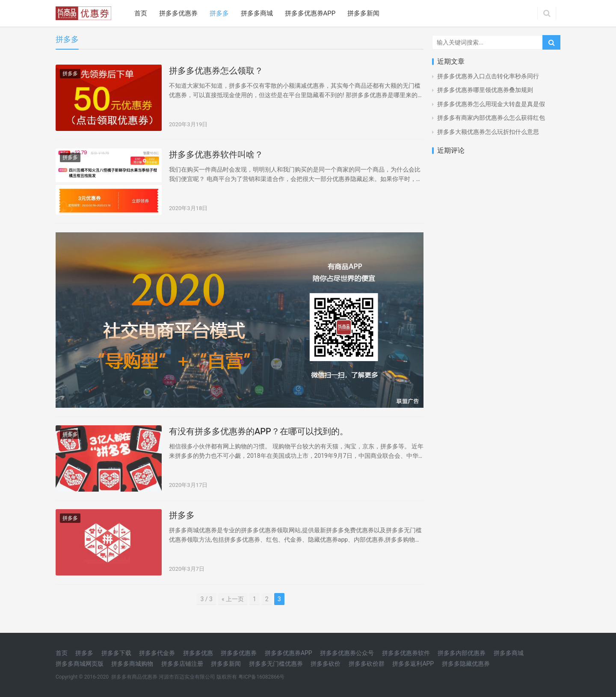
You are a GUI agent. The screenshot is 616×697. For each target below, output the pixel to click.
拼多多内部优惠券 (462, 653)
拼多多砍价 (326, 664)
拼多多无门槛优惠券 (276, 664)
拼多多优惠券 (178, 13)
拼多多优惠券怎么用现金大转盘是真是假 (491, 104)
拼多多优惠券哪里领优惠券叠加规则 (485, 90)
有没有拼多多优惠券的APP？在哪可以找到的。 (259, 431)
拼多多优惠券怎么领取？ (216, 71)
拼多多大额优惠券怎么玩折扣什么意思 (488, 132)
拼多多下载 (116, 653)
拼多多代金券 (157, 653)
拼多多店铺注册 (182, 664)
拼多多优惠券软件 (406, 653)
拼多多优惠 (198, 653)
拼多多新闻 (363, 13)
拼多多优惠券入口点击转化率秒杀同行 (488, 76)
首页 (141, 13)
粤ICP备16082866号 (262, 677)
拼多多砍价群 (367, 664)
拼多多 (219, 13)
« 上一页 (233, 599)
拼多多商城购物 (132, 664)
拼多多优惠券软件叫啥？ (216, 154)
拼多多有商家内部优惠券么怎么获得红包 (491, 118)
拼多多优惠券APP (310, 13)
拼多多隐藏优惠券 (466, 664)
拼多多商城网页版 (80, 664)
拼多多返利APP (413, 664)
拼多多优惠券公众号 (347, 653)
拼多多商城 (257, 13)
